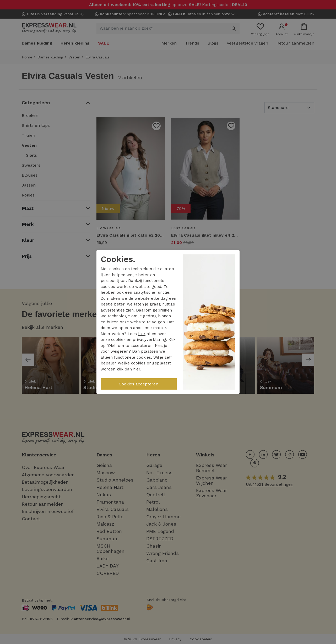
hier (142, 334)
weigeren (120, 351)
